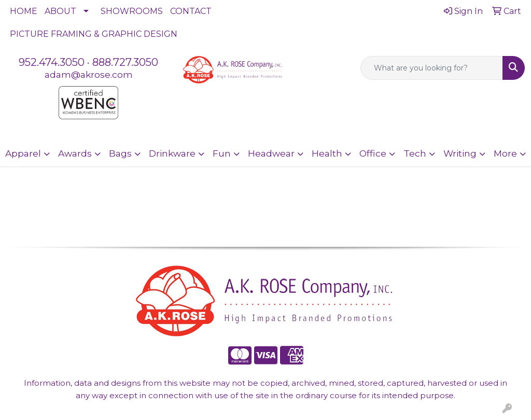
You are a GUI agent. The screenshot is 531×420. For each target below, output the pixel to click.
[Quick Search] (432, 68)
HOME (24, 11)
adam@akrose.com (89, 74)
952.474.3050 (52, 62)
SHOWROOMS (132, 11)
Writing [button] (460, 153)
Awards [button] (75, 153)
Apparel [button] (23, 153)
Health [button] (327, 153)
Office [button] (373, 153)
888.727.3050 (125, 62)
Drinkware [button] (172, 153)
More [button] (505, 153)
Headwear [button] (271, 153)
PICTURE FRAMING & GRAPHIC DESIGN (94, 34)
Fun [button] (222, 153)
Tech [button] (415, 153)
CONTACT (191, 11)
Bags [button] (120, 153)
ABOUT (60, 11)
